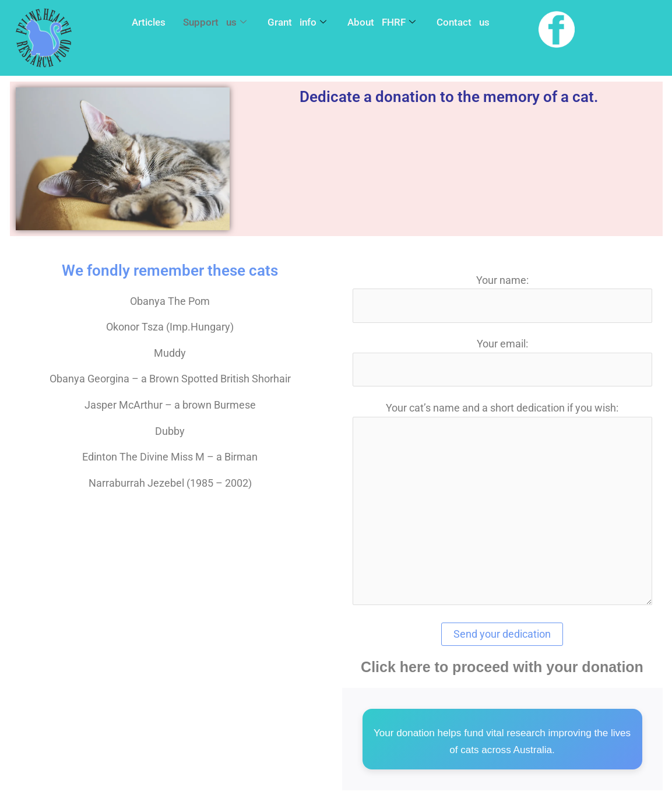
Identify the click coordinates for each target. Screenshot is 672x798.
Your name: (502, 298)
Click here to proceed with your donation (502, 669)
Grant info (297, 23)
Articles (149, 22)
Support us (215, 23)
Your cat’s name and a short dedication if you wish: (502, 507)
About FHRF (381, 23)
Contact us (463, 22)
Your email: (502, 363)
